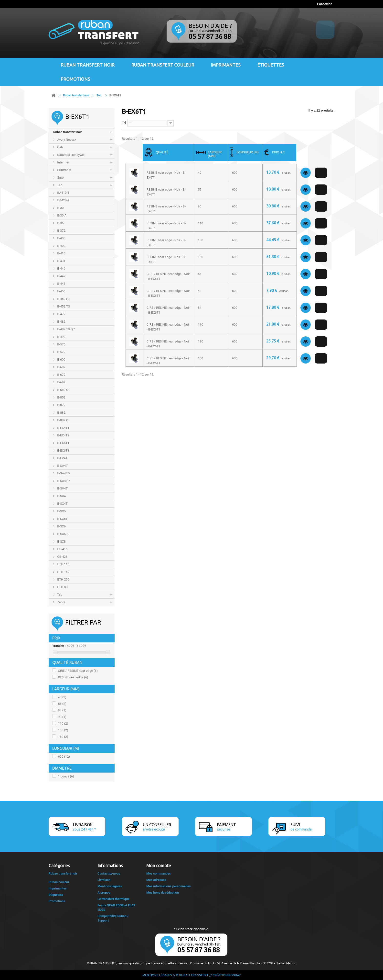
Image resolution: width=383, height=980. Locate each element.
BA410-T (63, 193)
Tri (124, 123)
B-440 (61, 268)
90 (62, 717)
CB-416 (62, 549)
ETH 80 (62, 587)
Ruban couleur (59, 882)
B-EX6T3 (63, 450)
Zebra (61, 602)
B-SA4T (62, 466)
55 (62, 704)
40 (62, 697)
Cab (60, 147)
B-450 (61, 291)
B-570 (61, 344)
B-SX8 (61, 541)
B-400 (61, 238)
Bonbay (234, 975)
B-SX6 (61, 526)
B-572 (61, 352)
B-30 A (61, 215)
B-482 (61, 322)
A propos (104, 893)
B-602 (61, 367)
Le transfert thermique (113, 899)
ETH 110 (63, 564)
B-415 (61, 253)
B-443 (61, 284)
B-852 (61, 397)
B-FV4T (62, 458)
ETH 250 (63, 579)
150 (63, 737)
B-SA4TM (64, 473)
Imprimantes (226, 65)
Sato (60, 177)
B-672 (61, 375)
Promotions (75, 79)
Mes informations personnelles (169, 886)
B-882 (61, 413)
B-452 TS (63, 306)
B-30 (60, 208)
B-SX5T (62, 519)
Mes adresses (156, 880)
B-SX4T (62, 504)
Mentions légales (110, 886)
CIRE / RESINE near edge (78, 671)
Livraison (104, 880)
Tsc (59, 595)
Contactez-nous (109, 873)
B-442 (61, 276)
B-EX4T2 (63, 435)
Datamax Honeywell (71, 155)
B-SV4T (62, 488)
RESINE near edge (73, 677)
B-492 (61, 337)
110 (63, 724)
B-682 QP (63, 390)
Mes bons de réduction (163, 893)
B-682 (61, 382)
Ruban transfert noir (88, 65)
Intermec (63, 162)
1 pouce (66, 776)
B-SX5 (61, 511)
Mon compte (159, 866)
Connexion (325, 4)
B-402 (61, 246)
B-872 (61, 405)
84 (62, 710)
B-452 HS (63, 299)
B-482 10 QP (66, 329)
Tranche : (59, 646)
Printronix (64, 170)
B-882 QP (63, 420)
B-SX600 (63, 534)
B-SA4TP (63, 481)
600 (64, 757)
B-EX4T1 (63, 428)
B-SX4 (61, 496)
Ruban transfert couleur (163, 65)
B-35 (60, 223)
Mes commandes (159, 873)
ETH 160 (63, 572)
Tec (59, 185)
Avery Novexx (66, 140)
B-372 (61, 231)
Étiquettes (271, 65)
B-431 (61, 261)
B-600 (61, 359)
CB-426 (62, 557)
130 (63, 730)
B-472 (61, 314)
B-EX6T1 (63, 443)
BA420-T (63, 200)
